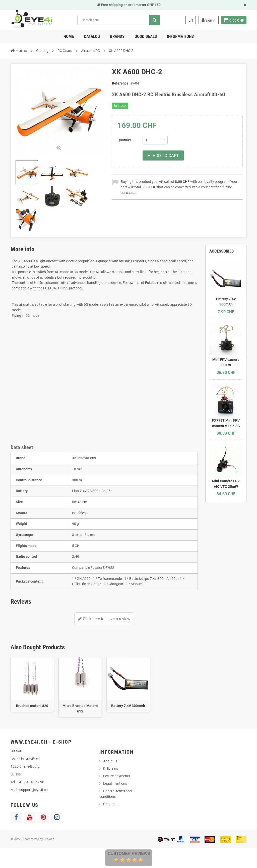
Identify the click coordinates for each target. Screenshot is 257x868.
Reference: (121, 83)
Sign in (208, 20)
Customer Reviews (129, 854)
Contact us (112, 804)
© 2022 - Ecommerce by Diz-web (32, 839)
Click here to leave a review (104, 619)
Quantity (124, 140)
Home (69, 36)
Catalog (92, 36)
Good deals (146, 36)
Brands (117, 36)
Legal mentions (115, 783)
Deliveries (110, 769)
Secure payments (117, 776)
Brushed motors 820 (32, 706)
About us (110, 761)
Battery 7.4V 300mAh (128, 706)
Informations (180, 36)
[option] (32, 685)
